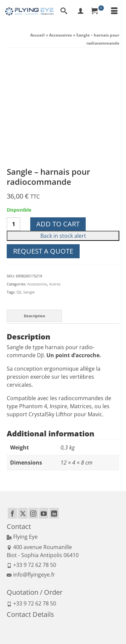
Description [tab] (34, 212)
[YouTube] (44, 410)
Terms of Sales (44, 616)
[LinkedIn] (54, 410)
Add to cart (58, 120)
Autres (55, 180)
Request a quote (43, 147)
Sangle (29, 188)
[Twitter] (23, 410)
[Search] (64, 11)
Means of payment (23, 624)
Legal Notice (17, 616)
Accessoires (37, 180)
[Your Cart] (97, 11)
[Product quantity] (13, 120)
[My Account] (81, 11)
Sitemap (110, 624)
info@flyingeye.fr (31, 471)
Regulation (90, 624)
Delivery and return (60, 624)
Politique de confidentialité (83, 616)
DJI (19, 188)
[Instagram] (33, 410)
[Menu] (114, 11)
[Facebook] (12, 410)
